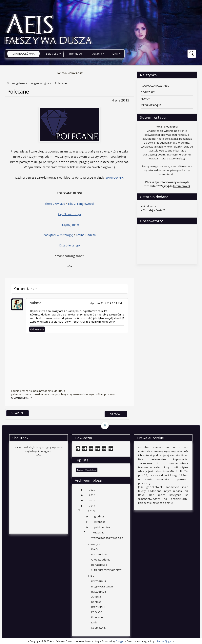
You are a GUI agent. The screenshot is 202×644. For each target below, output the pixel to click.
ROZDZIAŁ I (98, 607)
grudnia (99, 516)
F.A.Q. (95, 549)
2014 (92, 506)
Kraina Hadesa (86, 235)
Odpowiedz (37, 329)
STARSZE (18, 413)
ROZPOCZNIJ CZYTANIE (155, 86)
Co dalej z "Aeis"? (154, 210)
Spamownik (98, 628)
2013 (91, 511)
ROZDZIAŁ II (98, 592)
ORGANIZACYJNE (151, 105)
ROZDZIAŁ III (99, 581)
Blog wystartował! (102, 586)
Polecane (18, 92)
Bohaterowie (99, 565)
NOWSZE (116, 414)
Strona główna (23, 54)
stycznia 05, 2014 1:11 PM (106, 303)
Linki (115, 54)
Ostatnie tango (69, 245)
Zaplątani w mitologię (58, 235)
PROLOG (97, 612)
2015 (92, 500)
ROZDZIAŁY (148, 92)
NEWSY (145, 99)
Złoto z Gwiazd (55, 204)
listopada (100, 522)
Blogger (121, 641)
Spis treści (52, 54)
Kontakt (96, 602)
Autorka (97, 54)
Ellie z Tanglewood (81, 204)
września (99, 532)
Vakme (36, 303)
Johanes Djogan (164, 641)
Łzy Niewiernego (70, 214)
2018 (92, 495)
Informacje (75, 54)
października (102, 527)
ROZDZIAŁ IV (99, 554)
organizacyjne (41, 83)
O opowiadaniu (101, 560)
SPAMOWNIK (115, 177)
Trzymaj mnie (70, 224)
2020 (92, 490)
